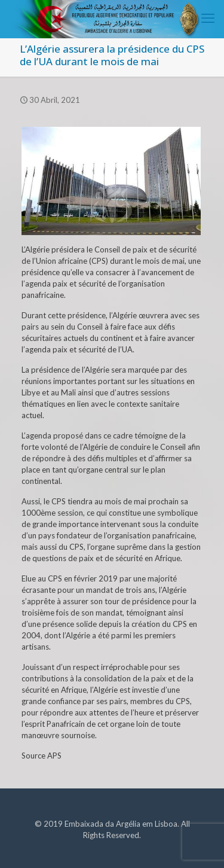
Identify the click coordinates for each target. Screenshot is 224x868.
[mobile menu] (208, 18)
